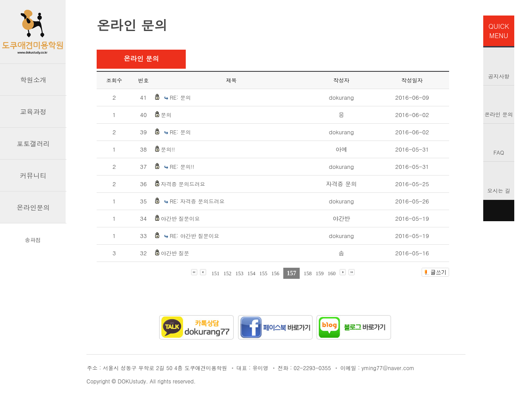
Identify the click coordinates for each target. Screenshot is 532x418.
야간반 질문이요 (180, 218)
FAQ (499, 152)
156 (275, 273)
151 (215, 273)
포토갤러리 (33, 143)
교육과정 (33, 111)
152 (227, 273)
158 (308, 273)
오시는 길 (499, 190)
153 (239, 273)
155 (263, 273)
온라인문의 (33, 207)
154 (251, 273)
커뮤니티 (33, 175)
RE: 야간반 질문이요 (195, 236)
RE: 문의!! (182, 166)
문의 (166, 115)
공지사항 (499, 76)
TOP (499, 211)
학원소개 (33, 80)
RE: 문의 (180, 97)
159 (320, 273)
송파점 (33, 240)
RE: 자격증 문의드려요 (197, 201)
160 (332, 273)
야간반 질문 (175, 253)
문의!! (168, 149)
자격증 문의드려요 (183, 184)
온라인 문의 (499, 114)
